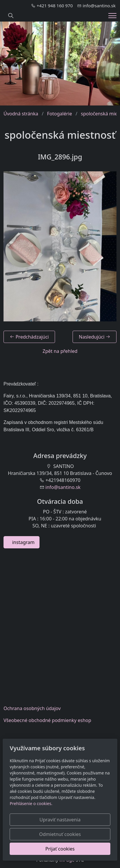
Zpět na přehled (60, 351)
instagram (22, 542)
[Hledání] (11, 16)
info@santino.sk (63, 487)
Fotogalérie (60, 114)
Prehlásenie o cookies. (31, 803)
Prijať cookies (60, 849)
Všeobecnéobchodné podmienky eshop (47, 720)
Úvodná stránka (21, 114)
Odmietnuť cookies (60, 834)
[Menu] (112, 16)
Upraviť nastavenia (60, 820)
